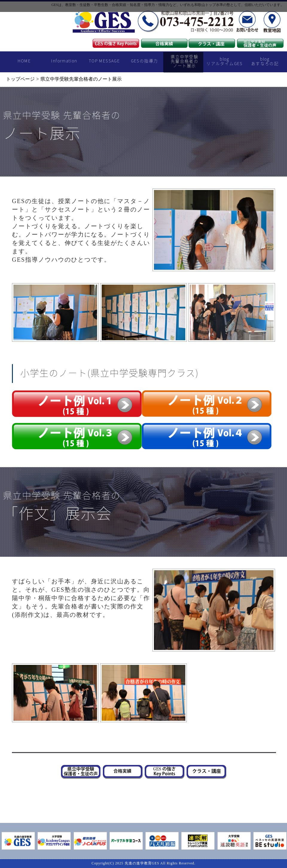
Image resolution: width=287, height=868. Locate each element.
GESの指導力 (145, 61)
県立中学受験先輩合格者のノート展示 (184, 61)
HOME (24, 61)
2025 (119, 863)
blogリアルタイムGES (224, 61)
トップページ (20, 79)
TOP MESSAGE (104, 61)
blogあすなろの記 (265, 61)
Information (64, 61)
